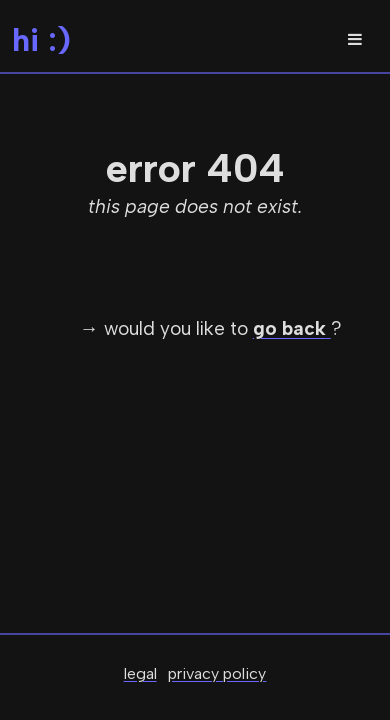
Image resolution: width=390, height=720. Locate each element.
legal (140, 673)
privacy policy (217, 673)
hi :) (41, 40)
